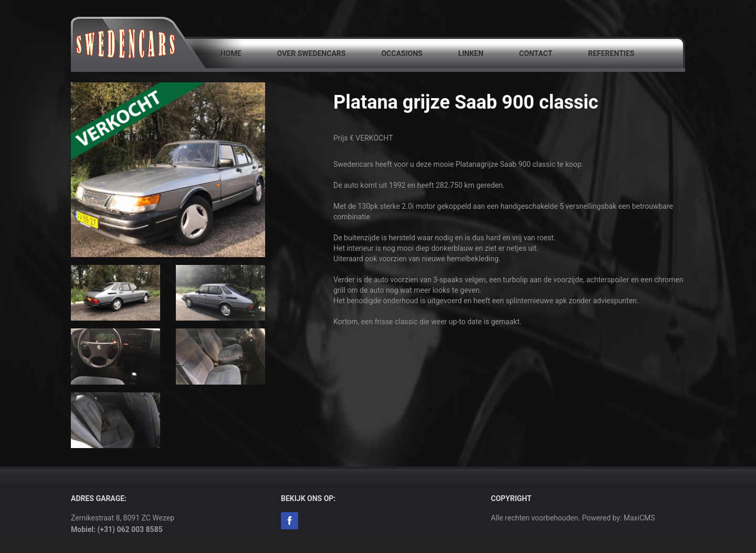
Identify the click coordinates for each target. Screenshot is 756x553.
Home (231, 54)
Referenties (611, 54)
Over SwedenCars (312, 54)
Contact (536, 54)
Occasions (402, 54)
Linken (471, 54)
